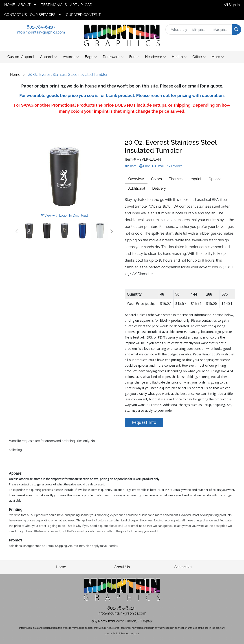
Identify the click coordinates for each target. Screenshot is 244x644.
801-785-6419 (41, 27)
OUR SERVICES (43, 15)
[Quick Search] (178, 29)
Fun (134, 57)
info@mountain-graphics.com (41, 32)
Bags (91, 57)
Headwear (155, 57)
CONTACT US (15, 15)
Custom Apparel (21, 57)
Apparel (49, 57)
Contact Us (183, 567)
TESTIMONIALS (54, 5)
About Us (122, 567)
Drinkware (113, 57)
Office (199, 57)
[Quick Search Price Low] (200, 29)
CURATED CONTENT (83, 15)
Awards (71, 57)
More (218, 57)
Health (179, 57)
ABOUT (24, 5)
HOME (10, 5)
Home (61, 567)
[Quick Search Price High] (221, 29)
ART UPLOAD (81, 5)
